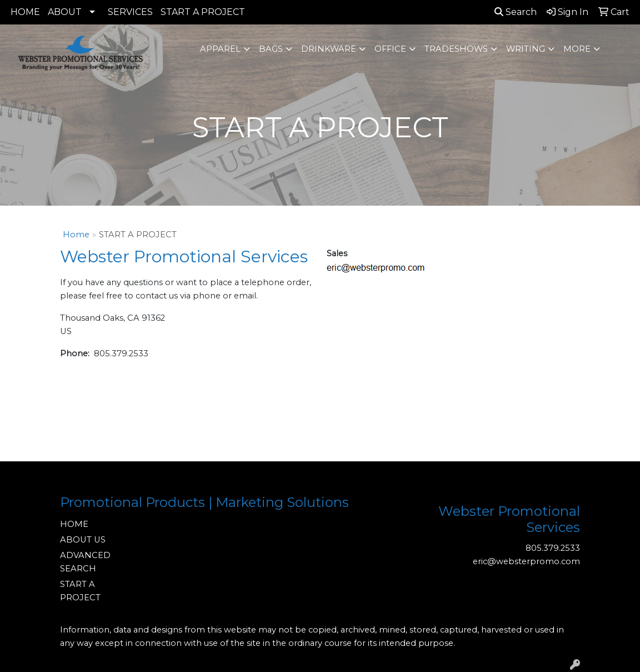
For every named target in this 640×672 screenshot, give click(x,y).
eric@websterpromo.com (526, 561)
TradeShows (456, 49)
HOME (25, 12)
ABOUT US (83, 540)
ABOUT (65, 12)
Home (76, 235)
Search (516, 12)
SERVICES (130, 12)
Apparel (220, 49)
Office (390, 49)
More (577, 49)
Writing (526, 49)
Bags (271, 49)
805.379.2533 (553, 548)
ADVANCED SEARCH (85, 562)
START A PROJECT (203, 12)
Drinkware (329, 49)
